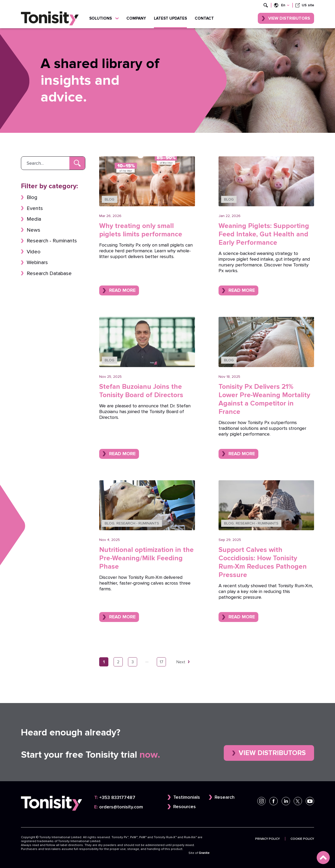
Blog (32, 197)
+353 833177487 (115, 798)
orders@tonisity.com (119, 807)
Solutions (104, 18)
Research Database (49, 273)
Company (136, 18)
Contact (204, 18)
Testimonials (187, 797)
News (33, 230)
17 (161, 662)
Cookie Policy (302, 839)
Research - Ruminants (52, 241)
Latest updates (170, 18)
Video (34, 252)
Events (35, 208)
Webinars (37, 262)
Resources (185, 807)
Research (225, 797)
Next (181, 662)
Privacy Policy (267, 839)
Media (34, 219)
